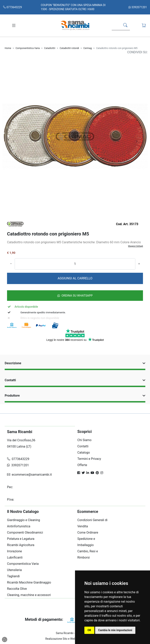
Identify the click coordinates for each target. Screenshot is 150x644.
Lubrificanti (15, 557)
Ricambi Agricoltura (21, 545)
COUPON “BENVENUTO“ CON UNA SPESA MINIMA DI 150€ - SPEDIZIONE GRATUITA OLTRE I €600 (73, 7)
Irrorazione (14, 551)
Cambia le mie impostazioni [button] (115, 630)
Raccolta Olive (17, 589)
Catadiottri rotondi (69, 48)
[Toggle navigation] (14, 26)
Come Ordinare (88, 533)
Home (8, 48)
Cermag (88, 48)
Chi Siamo (84, 440)
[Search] (115, 26)
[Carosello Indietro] (13, 141)
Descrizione (75, 363)
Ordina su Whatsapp (75, 296)
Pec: (10, 487)
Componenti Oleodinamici (25, 533)
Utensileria (14, 570)
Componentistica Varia (28, 48)
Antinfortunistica (19, 526)
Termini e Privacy (89, 459)
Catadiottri (50, 48)
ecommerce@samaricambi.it (29, 475)
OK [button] (89, 630)
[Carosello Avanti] (137, 141)
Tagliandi (13, 576)
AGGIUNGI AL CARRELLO (75, 278)
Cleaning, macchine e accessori (29, 595)
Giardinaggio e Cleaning (24, 520)
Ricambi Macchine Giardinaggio (29, 582)
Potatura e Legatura (21, 539)
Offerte (82, 465)
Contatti (75, 380)
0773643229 (12, 7)
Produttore (75, 396)
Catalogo (84, 453)
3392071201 (138, 7)
